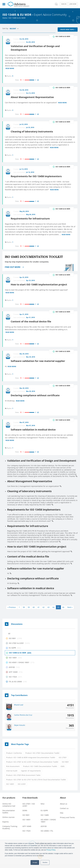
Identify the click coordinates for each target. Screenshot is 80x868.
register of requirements (31, 775)
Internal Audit (12, 775)
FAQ (62, 817)
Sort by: (6, 28)
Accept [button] (35, 862)
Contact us (64, 813)
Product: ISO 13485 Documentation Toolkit (40, 770)
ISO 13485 (45, 819)
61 (39, 611)
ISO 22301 (22, 788)
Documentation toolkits (9, 816)
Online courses (9, 821)
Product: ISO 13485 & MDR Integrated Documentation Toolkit (31, 762)
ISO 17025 (26, 835)
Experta (5, 826)
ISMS (63, 770)
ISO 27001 (63, 762)
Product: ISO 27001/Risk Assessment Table (23, 779)
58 (24, 611)
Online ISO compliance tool (9, 809)
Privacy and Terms (67, 822)
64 (53, 611)
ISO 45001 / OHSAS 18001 (48, 825)
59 (29, 611)
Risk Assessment (13, 770)
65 (58, 611)
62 (44, 611)
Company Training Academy (10, 832)
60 (34, 611)
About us (64, 808)
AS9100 (44, 830)
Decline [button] (45, 862)
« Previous (12, 611)
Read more (10, 68)
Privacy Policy (51, 850)
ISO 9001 (65, 766)
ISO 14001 (10, 788)
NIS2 (43, 808)
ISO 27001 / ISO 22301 (29, 809)
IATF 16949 (27, 830)
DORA (25, 815)
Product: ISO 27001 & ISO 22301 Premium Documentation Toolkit (32, 766)
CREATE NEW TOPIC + (68, 30)
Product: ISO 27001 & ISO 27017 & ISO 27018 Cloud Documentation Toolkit (36, 784)
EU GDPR (44, 815)
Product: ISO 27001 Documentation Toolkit (42, 757)
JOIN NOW (73, 4)
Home (5, 18)
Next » (70, 611)
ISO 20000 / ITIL (47, 835)
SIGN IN (64, 4)
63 (49, 611)
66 (63, 611)
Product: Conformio (14, 757)
